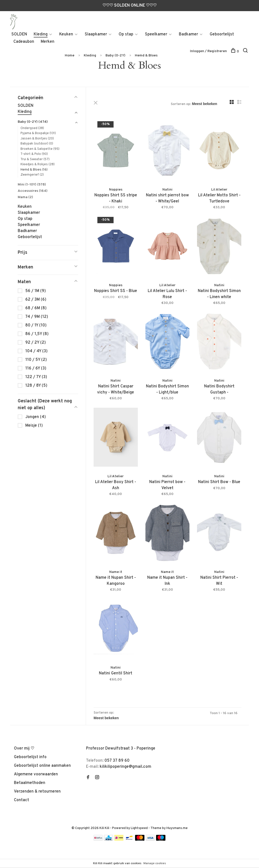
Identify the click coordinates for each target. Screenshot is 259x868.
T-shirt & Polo (34, 154)
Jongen (36, 417)
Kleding (41, 34)
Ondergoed (32, 128)
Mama (25, 197)
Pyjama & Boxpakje (38, 134)
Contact (21, 800)
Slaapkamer (96, 34)
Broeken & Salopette (40, 149)
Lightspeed (139, 828)
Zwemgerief (32, 175)
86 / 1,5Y (37, 334)
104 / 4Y (36, 351)
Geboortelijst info (30, 757)
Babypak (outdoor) (37, 144)
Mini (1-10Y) (32, 185)
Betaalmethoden (30, 783)
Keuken (66, 34)
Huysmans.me (177, 828)
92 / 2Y (36, 343)
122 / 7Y (36, 377)
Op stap (126, 34)
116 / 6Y (36, 368)
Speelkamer (156, 34)
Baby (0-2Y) (115, 56)
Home (70, 56)
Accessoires (33, 191)
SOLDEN (19, 34)
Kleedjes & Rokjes (38, 165)
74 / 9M (37, 317)
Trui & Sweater (35, 159)
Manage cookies (155, 863)
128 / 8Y (36, 386)
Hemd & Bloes (146, 56)
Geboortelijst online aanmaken (42, 766)
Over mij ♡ (24, 749)
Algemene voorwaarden (36, 774)
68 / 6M (36, 308)
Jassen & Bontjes (37, 139)
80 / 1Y (36, 325)
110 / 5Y (36, 360)
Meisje (34, 426)
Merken (48, 42)
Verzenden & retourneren (37, 792)
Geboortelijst (222, 34)
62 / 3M (36, 300)
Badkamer (188, 34)
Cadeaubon (24, 42)
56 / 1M (36, 291)
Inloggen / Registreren (208, 51)
